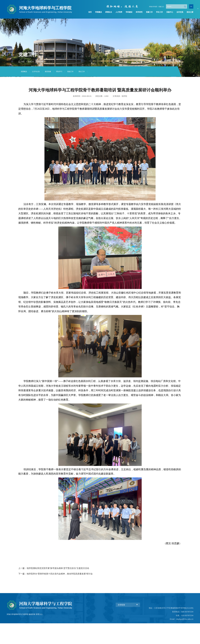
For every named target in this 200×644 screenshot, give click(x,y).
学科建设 (129, 12)
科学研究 (139, 12)
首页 (90, 12)
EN (191, 6)
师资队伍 (108, 12)
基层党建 (43, 62)
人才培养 (119, 12)
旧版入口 (161, 6)
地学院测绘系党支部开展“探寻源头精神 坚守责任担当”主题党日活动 (58, 568)
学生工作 (159, 12)
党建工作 (149, 12)
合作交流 (179, 12)
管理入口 (39, 632)
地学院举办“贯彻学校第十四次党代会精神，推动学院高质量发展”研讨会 (60, 574)
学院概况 (98, 12)
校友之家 (189, 12)
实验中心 (169, 12)
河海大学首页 (151, 6)
